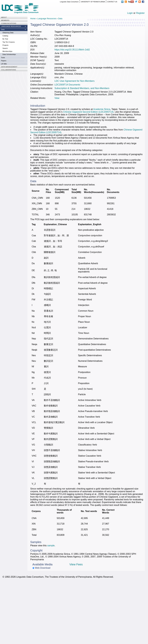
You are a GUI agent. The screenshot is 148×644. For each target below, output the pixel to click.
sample (51, 546)
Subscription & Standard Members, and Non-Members (82, 88)
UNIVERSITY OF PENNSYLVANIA (93, 2)
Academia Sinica (102, 109)
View (57, 98)
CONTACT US (112, 2)
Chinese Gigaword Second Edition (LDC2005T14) (88, 112)
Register (140, 13)
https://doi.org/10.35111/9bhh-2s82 (72, 50)
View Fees (76, 564)
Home (33, 19)
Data (60, 19)
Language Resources (47, 19)
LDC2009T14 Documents (67, 85)
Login (130, 13)
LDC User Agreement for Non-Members (75, 81)
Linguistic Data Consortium (69, 2)
